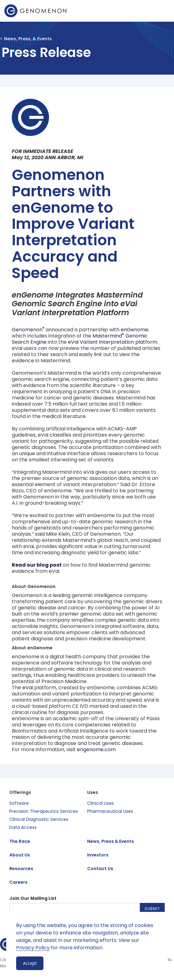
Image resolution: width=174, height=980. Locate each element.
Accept (30, 963)
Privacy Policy (33, 948)
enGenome (134, 330)
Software (19, 803)
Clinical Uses (100, 803)
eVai (28, 688)
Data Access (23, 827)
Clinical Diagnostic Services (39, 819)
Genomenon (27, 330)
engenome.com (96, 749)
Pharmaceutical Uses (110, 811)
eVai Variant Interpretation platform (113, 342)
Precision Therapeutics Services (44, 811)
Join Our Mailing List (33, 898)
